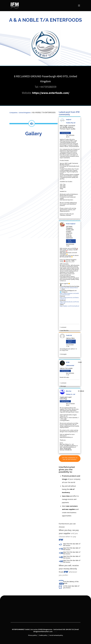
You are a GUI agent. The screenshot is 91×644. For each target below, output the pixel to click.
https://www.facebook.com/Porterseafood (69, 302)
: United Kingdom (24, 112)
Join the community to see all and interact (70, 459)
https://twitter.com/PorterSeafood (69, 306)
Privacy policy (33, 635)
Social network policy (56, 635)
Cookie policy (43, 635)
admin (55, 632)
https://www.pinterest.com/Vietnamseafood (69, 298)
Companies (13, 112)
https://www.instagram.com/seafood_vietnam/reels (69, 294)
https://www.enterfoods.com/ (51, 93)
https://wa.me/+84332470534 (69, 288)
